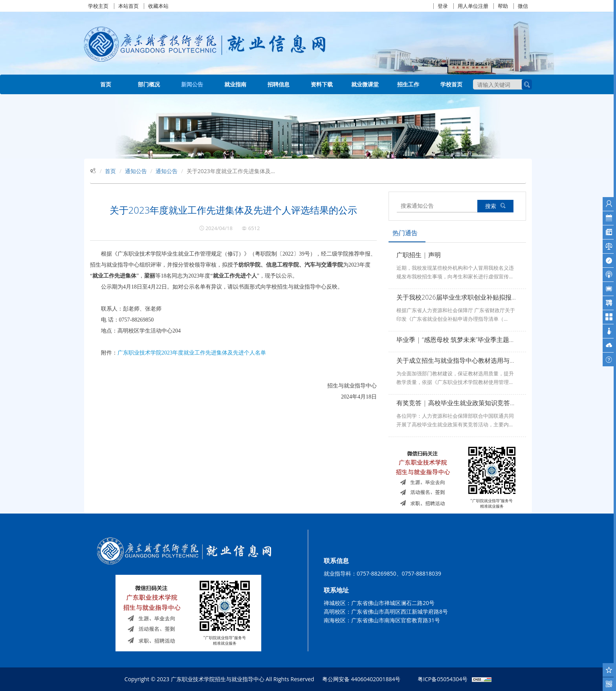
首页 (106, 84)
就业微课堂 (365, 84)
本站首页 (128, 6)
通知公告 (136, 171)
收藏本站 (158, 6)
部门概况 (149, 84)
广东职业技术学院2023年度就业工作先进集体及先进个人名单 (192, 353)
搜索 (495, 206)
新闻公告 (192, 84)
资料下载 (322, 84)
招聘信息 (279, 84)
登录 (443, 6)
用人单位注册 (473, 6)
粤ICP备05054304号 (443, 679)
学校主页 (98, 6)
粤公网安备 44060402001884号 (361, 679)
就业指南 (235, 84)
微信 (523, 6)
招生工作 (408, 84)
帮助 (503, 6)
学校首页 (451, 84)
